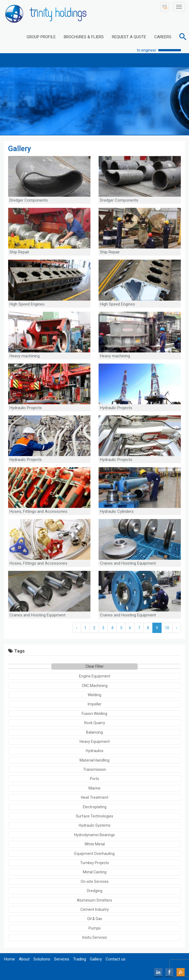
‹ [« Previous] (77, 628)
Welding (94, 695)
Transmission (95, 769)
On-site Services (95, 882)
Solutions (42, 959)
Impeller (95, 704)
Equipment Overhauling (94, 854)
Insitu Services (95, 937)
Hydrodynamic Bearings (94, 835)
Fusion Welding (94, 714)
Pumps (95, 928)
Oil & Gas (95, 919)
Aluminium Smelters (94, 900)
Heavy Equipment (95, 742)
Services (62, 959)
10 (167, 628)
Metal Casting (95, 872)
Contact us (116, 959)
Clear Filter (95, 666)
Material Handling (94, 760)
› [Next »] (177, 628)
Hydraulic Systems (95, 825)
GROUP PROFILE (41, 37)
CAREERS (163, 37)
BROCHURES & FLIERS (84, 37)
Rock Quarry (95, 723)
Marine (94, 788)
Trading (80, 959)
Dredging (95, 891)
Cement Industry (95, 909)
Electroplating (95, 807)
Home (10, 959)
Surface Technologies (94, 816)
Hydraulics (95, 751)
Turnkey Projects (94, 863)
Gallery (96, 959)
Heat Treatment (95, 797)
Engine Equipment (95, 676)
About (24, 959)
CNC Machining (95, 686)
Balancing (94, 732)
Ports (94, 779)
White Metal (95, 844)
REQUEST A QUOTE (129, 37)
